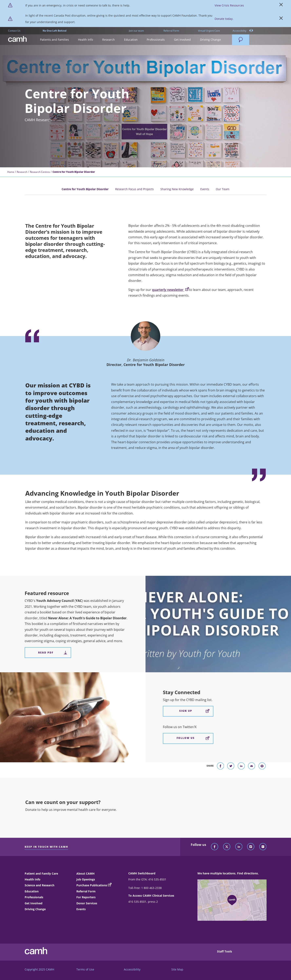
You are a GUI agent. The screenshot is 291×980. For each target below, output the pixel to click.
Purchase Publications (92, 885)
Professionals (34, 897)
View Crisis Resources (229, 5)
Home (11, 172)
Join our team (136, 31)
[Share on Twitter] (231, 767)
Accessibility (243, 31)
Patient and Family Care (41, 873)
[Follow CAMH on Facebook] (215, 847)
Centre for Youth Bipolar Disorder (85, 189)
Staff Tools (225, 951)
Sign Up (194, 711)
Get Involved (34, 903)
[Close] (281, 5)
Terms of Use (85, 969)
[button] (54, 40)
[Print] (262, 767)
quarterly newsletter (170, 290)
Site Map (177, 969)
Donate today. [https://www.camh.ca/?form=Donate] (224, 19)
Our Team (223, 189)
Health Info (33, 879)
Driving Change (35, 909)
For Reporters (86, 897)
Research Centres (40, 172)
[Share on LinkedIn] (241, 767)
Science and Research (40, 885)
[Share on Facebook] (220, 767)
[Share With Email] (252, 767)
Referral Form (171, 31)
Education (32, 891)
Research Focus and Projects (134, 189)
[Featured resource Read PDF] (48, 653)
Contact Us (14, 31)
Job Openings (86, 879)
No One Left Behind (55, 31)
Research (22, 172)
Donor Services (87, 903)
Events (205, 189)
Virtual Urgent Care (209, 31)
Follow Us (193, 738)
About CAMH (85, 873)
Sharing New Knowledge (177, 189)
